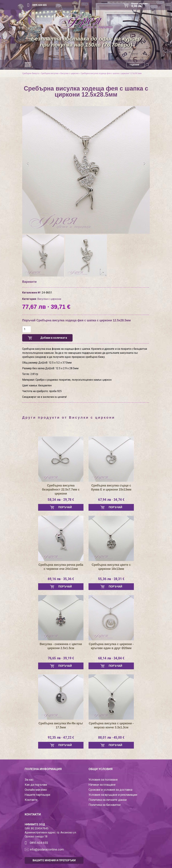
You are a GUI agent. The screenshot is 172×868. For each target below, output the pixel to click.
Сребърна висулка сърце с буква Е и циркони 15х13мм (111, 488)
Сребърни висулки (50, 73)
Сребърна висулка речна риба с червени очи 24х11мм (61, 567)
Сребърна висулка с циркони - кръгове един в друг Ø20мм (111, 646)
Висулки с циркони (70, 73)
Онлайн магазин (36, 790)
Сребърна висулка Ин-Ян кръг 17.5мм (61, 725)
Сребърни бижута (30, 73)
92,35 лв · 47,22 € (61, 738)
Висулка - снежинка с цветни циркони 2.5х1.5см (61, 646)
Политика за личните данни (108, 800)
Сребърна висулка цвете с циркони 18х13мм (111, 567)
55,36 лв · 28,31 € (111, 579)
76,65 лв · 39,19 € (61, 658)
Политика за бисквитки (105, 805)
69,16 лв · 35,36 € (61, 579)
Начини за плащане (102, 785)
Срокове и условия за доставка (110, 790)
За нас (29, 780)
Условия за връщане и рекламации (113, 795)
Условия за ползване (103, 780)
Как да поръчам (36, 785)
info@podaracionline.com (47, 849)
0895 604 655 (39, 5)
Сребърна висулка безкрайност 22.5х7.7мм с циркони (61, 490)
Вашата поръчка (141, 5)
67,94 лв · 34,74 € (111, 500)
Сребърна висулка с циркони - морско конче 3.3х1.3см (111, 725)
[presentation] (28, 164)
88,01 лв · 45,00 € (111, 738)
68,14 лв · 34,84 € (111, 658)
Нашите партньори (37, 795)
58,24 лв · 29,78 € (61, 500)
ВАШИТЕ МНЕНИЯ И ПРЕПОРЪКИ (54, 860)
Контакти (31, 800)
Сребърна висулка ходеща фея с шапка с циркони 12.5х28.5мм (111, 73)
